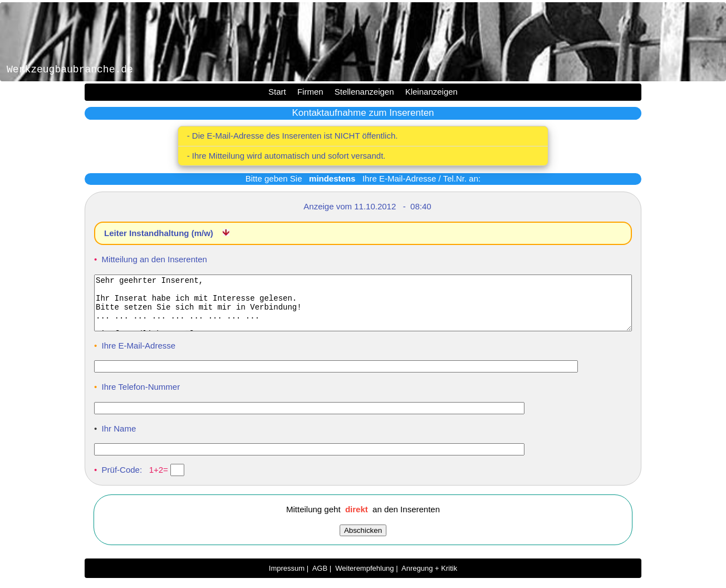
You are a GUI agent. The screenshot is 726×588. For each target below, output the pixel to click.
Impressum (287, 578)
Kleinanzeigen (431, 92)
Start (277, 92)
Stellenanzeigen (364, 92)
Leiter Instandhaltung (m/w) (160, 233)
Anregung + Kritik (429, 578)
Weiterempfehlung (364, 578)
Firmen (310, 92)
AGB (320, 578)
